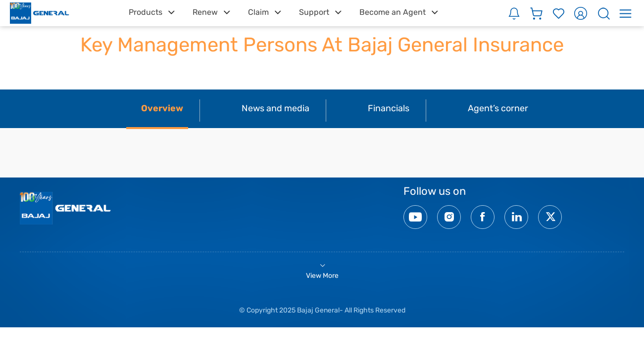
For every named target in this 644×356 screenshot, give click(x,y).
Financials (389, 108)
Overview (162, 108)
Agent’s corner (498, 108)
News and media (275, 108)
